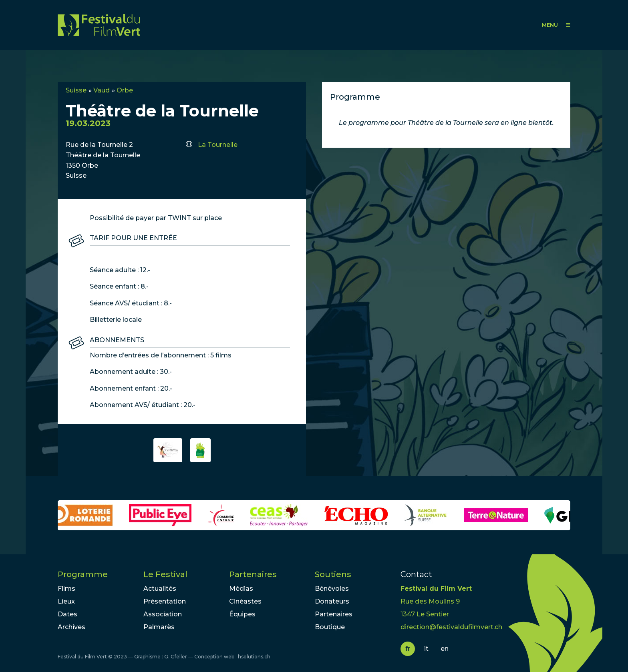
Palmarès (159, 627)
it (426, 649)
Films (66, 589)
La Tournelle (218, 145)
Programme (83, 574)
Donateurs (332, 601)
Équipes (242, 614)
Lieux (66, 601)
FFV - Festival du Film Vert (99, 25)
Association (163, 614)
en (445, 649)
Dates (67, 614)
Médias (241, 589)
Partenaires (253, 574)
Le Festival (165, 574)
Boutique (330, 627)
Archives (71, 627)
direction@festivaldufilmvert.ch (451, 627)
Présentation (165, 601)
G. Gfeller (176, 657)
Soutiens (333, 574)
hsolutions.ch (254, 657)
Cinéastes (245, 601)
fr (408, 649)
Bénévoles (332, 589)
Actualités (160, 589)
